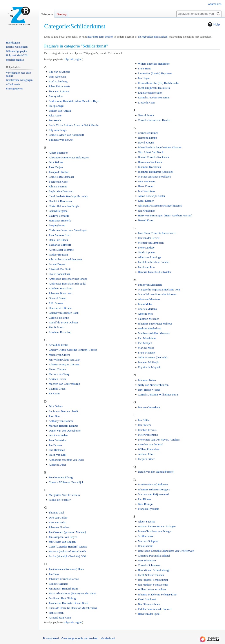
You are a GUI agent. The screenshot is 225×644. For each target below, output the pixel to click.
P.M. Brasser (56, 303)
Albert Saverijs (147, 522)
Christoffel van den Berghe (64, 206)
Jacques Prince (146, 459)
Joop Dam (55, 416)
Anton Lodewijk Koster (152, 196)
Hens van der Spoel (149, 614)
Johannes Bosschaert (61, 293)
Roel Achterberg (58, 81)
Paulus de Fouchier (60, 500)
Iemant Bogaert (58, 264)
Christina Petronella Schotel (154, 556)
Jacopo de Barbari (59, 172)
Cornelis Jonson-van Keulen (154, 120)
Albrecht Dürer (57, 465)
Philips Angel (56, 106)
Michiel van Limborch (151, 243)
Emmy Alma (56, 96)
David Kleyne (146, 142)
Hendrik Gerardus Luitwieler (155, 272)
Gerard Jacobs (146, 115)
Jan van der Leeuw (149, 238)
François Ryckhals (149, 509)
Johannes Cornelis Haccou (64, 579)
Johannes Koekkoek (149, 167)
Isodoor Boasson (58, 255)
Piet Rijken (144, 499)
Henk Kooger (146, 186)
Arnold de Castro (59, 345)
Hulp (213, 24)
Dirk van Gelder (58, 518)
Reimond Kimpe (147, 138)
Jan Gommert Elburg (61, 477)
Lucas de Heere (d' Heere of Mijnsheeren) (73, 608)
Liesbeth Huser (147, 102)
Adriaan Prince (147, 454)
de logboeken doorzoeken (153, 37)
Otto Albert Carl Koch (151, 152)
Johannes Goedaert (60, 527)
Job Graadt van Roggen (62, 542)
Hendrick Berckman (60, 201)
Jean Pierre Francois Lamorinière (157, 233)
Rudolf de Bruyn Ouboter (63, 322)
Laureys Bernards (59, 216)
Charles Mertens (147, 309)
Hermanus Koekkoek (150, 162)
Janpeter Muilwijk (148, 362)
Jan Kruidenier (146, 211)
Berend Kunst (146, 220)
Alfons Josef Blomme (61, 250)
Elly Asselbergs (58, 130)
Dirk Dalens (56, 406)
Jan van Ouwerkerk (149, 407)
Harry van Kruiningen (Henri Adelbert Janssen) (165, 215)
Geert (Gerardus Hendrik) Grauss (68, 547)
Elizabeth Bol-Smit (60, 269)
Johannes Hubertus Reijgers (154, 489)
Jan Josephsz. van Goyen (63, 537)
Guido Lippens (147, 252)
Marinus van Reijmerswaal (153, 494)
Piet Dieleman (57, 450)
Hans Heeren (56, 613)
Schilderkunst (146, 536)
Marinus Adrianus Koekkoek (154, 177)
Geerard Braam (58, 298)
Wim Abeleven (57, 77)
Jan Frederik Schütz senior (153, 585)
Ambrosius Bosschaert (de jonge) (68, 279)
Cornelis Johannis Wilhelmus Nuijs (158, 395)
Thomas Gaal (56, 512)
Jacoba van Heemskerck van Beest (69, 603)
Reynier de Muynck (149, 367)
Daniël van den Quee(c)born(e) (156, 472)
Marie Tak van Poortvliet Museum (158, 294)
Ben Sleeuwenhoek (149, 604)
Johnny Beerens (58, 186)
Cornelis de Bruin (59, 318)
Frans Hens (144, 68)
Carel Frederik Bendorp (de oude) (68, 196)
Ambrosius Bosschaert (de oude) (67, 284)
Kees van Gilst (57, 522)
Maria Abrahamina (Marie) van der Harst (72, 593)
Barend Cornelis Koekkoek (154, 157)
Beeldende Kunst (59, 182)
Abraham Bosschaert (61, 288)
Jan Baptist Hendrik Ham (63, 589)
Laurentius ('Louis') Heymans (155, 73)
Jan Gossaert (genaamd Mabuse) (67, 532)
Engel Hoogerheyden (150, 93)
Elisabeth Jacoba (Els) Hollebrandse (159, 83)
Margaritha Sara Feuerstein (64, 495)
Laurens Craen (57, 389)
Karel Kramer (146, 201)
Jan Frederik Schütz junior (153, 580)
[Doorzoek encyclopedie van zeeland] (199, 14)
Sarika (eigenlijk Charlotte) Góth (68, 556)
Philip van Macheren (150, 285)
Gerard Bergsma (58, 211)
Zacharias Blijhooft (60, 245)
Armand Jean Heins (60, 618)
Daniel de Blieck (58, 240)
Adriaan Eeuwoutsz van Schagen (157, 526)
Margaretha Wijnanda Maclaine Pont (159, 289)
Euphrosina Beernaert (61, 191)
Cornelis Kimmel (148, 133)
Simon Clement (58, 369)
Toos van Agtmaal (59, 91)
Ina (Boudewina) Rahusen (153, 484)
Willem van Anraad (60, 111)
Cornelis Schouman (149, 565)
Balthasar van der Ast (61, 140)
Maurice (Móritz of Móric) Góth (67, 551)
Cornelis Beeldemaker (62, 177)
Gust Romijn (145, 504)
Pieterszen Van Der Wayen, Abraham (159, 440)
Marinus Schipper (148, 541)
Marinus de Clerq (59, 374)
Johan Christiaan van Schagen (155, 531)
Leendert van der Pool (151, 444)
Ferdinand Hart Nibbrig (62, 598)
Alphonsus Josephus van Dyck (66, 460)
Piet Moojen (145, 343)
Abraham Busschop (60, 332)
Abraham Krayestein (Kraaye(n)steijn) (160, 206)
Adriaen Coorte (58, 379)
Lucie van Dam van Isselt (63, 411)
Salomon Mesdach (149, 319)
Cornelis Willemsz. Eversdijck (66, 482)
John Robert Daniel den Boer (65, 259)
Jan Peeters (144, 425)
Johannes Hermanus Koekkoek (156, 172)
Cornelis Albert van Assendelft (66, 135)
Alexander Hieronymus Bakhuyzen (69, 157)
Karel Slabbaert (147, 599)
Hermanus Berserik (60, 220)
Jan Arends (55, 120)
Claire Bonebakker (60, 274)
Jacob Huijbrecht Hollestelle (154, 88)
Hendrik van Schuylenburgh (154, 570)
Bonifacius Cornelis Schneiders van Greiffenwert (166, 551)
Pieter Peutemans (148, 435)
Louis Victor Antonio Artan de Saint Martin (74, 125)
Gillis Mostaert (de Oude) (153, 357)
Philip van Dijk (57, 455)
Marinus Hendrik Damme (64, 426)
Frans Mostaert (147, 353)
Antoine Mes (145, 314)
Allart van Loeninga (150, 257)
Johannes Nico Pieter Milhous (155, 324)
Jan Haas (54, 574)
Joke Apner (55, 115)
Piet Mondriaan (147, 338)
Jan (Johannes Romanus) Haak (66, 569)
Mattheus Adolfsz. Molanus (154, 333)
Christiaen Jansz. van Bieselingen (68, 230)
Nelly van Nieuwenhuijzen (153, 385)
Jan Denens (55, 445)
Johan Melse (145, 304)
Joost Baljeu (56, 167)
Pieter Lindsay (146, 248)
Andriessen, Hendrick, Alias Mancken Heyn (74, 101)
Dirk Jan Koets (147, 181)
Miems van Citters (59, 355)
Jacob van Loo (146, 267)
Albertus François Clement (64, 364)
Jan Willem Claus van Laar (64, 360)
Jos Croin (54, 393)
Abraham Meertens (149, 299)
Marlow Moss (146, 348)
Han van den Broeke (61, 308)
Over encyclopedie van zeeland (80, 639)
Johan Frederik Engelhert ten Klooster (160, 147)
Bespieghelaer (57, 225)
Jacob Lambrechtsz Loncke (154, 262)
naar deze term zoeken (100, 37)
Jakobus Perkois (147, 430)
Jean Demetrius (58, 440)
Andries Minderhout (150, 328)
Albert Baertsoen (58, 153)
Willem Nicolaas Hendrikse (154, 64)
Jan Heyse (144, 78)
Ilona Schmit (145, 546)
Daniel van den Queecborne (65, 431)
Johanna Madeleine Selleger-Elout (158, 594)
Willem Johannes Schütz (152, 589)
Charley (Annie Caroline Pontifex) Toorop (73, 350)
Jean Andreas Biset (60, 235)
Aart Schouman (147, 560)
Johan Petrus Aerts (59, 86)
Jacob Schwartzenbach (151, 575)
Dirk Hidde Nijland (149, 390)
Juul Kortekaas (147, 191)
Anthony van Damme (61, 421)
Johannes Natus (147, 380)
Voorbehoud (108, 639)
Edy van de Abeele (60, 72)
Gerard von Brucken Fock (64, 313)
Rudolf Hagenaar (59, 584)
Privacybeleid (51, 639)
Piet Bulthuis (56, 327)
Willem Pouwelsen (149, 449)
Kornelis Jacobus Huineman (154, 97)
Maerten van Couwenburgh (64, 384)
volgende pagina (73, 59)
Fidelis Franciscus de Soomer (155, 609)
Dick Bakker (56, 162)
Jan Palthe (144, 420)
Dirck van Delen (58, 435)
